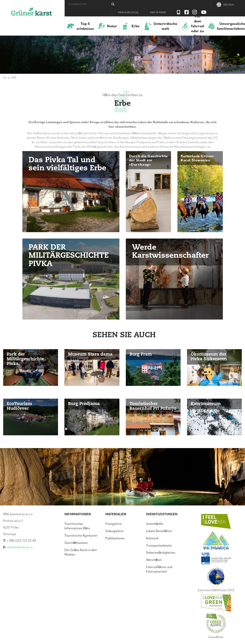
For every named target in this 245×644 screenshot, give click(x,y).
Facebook (187, 12)
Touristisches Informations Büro (77, 526)
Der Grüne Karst (31, 14)
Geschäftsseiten (76, 543)
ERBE (14, 77)
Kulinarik (152, 538)
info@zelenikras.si (20, 547)
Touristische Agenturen (81, 535)
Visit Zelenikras (178, 12)
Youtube (204, 12)
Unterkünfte (155, 524)
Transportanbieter (159, 545)
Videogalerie (114, 531)
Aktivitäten (154, 560)
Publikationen (115, 538)
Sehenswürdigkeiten (161, 552)
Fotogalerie (114, 524)
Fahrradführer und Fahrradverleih (159, 569)
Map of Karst (158, 12)
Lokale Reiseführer (159, 531)
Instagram (195, 12)
